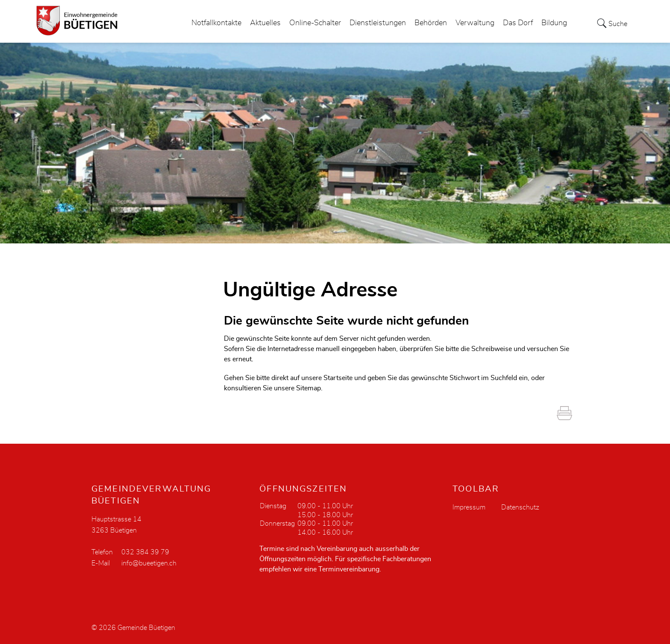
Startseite (338, 378)
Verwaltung (475, 23)
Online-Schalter (315, 23)
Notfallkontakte (216, 23)
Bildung (554, 23)
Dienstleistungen (378, 23)
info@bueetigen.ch (149, 563)
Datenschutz (520, 507)
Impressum (469, 507)
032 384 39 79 (145, 552)
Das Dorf (518, 23)
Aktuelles (265, 23)
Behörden (431, 23)
